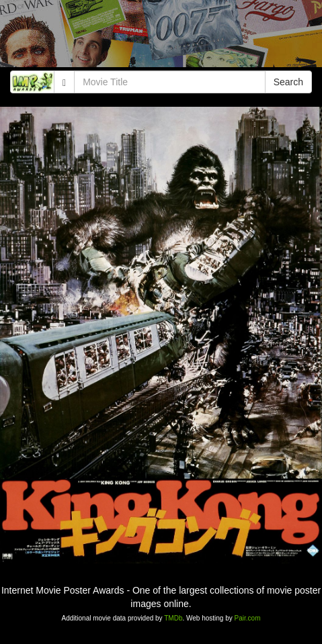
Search (288, 82)
